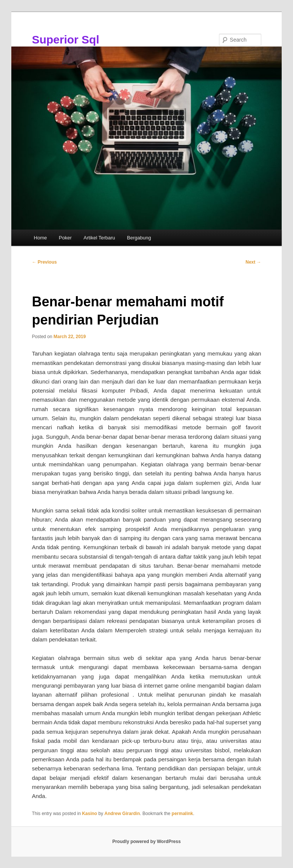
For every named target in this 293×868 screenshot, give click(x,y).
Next (253, 262)
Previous (44, 262)
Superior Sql (65, 40)
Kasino (89, 814)
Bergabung (139, 238)
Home (41, 238)
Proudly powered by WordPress (146, 842)
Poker (65, 238)
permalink (183, 814)
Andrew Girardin (122, 814)
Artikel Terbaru (99, 238)
